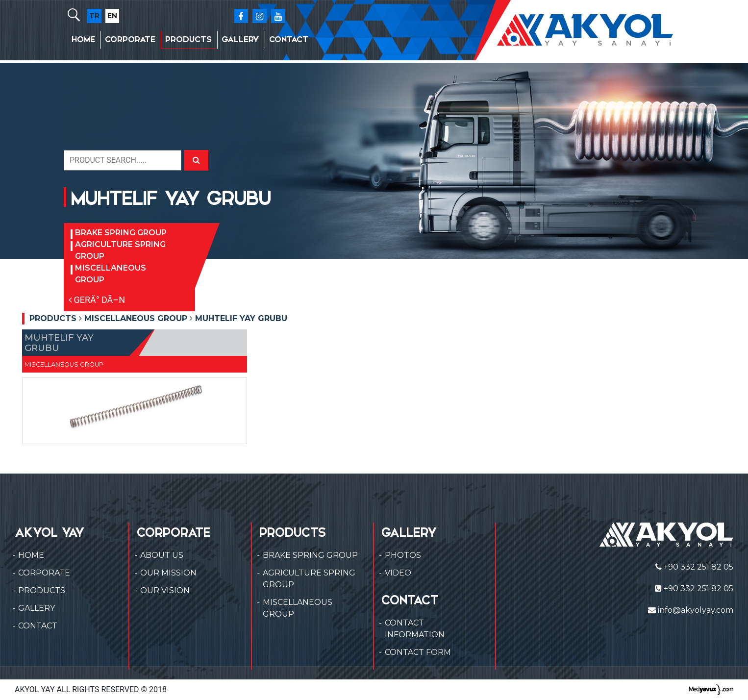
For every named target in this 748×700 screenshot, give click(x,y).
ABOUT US (162, 555)
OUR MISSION (168, 573)
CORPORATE (130, 39)
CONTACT (289, 39)
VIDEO (398, 573)
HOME (83, 39)
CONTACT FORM (418, 652)
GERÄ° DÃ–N (97, 300)
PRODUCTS (188, 39)
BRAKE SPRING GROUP (121, 233)
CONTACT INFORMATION (415, 629)
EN (112, 16)
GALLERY (240, 39)
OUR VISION (165, 590)
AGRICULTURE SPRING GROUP (120, 250)
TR (94, 16)
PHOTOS (403, 555)
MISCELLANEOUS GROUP (111, 274)
